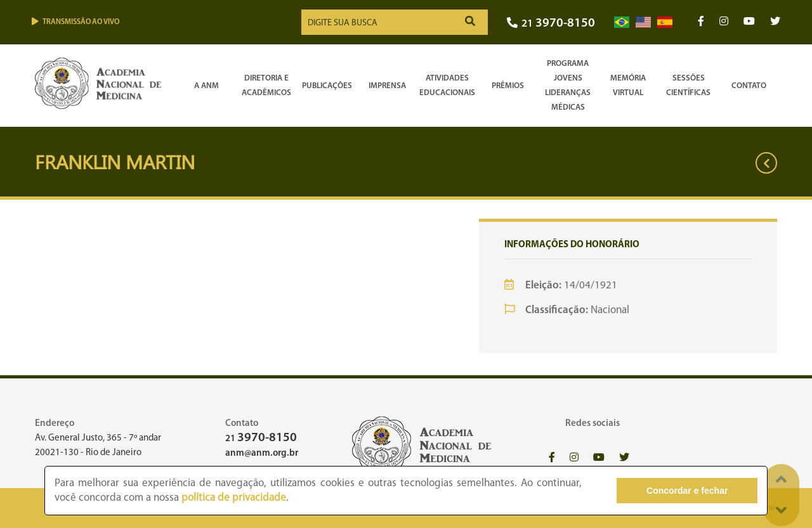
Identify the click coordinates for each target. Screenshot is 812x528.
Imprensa (387, 86)
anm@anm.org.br (262, 454)
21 (551, 24)
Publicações (327, 86)
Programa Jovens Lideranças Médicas (568, 86)
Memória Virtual (628, 86)
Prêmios (508, 86)
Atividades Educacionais (447, 86)
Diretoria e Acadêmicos (266, 86)
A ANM (206, 86)
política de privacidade (234, 498)
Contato (749, 86)
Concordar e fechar (687, 491)
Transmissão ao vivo (75, 22)
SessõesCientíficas (688, 86)
